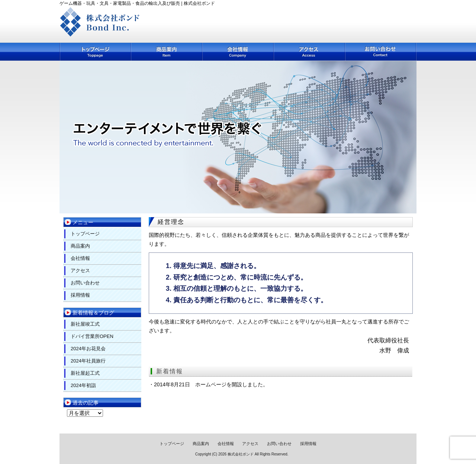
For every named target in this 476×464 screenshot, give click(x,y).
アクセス (310, 52)
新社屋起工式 (85, 373)
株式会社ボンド (241, 454)
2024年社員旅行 (88, 361)
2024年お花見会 (88, 349)
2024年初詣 (83, 385)
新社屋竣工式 (85, 324)
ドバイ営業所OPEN (92, 336)
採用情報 (80, 295)
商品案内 (167, 52)
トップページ (95, 52)
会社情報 (238, 52)
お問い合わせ (381, 52)
